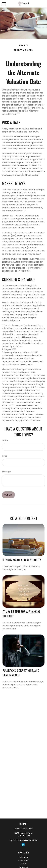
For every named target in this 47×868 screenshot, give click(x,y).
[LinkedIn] (23, 845)
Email (5, 456)
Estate (24, 864)
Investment (23, 860)
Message (6, 472)
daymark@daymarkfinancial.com (24, 840)
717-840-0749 (27, 829)
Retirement (23, 857)
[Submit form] (8, 495)
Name (5, 440)
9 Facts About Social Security (22, 560)
